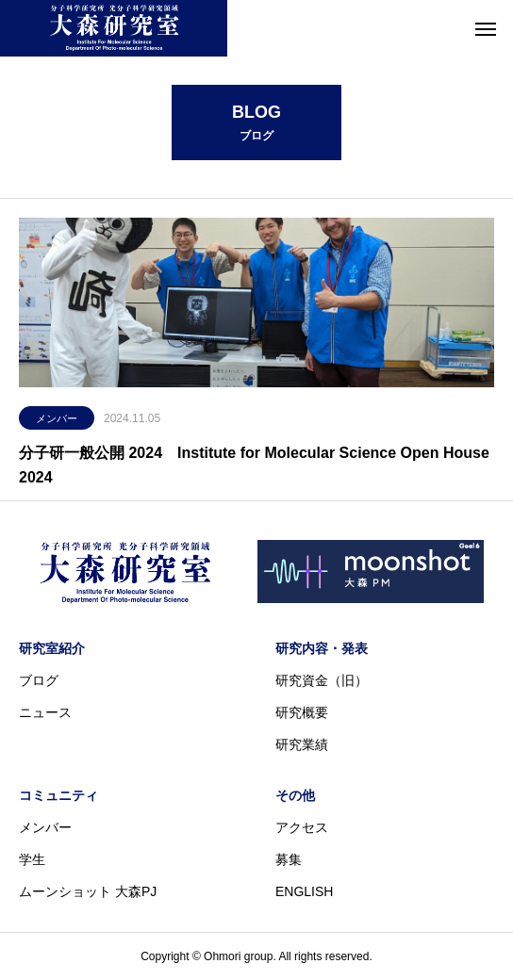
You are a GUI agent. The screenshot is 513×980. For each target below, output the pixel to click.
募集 (289, 859)
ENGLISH (304, 891)
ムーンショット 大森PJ (88, 891)
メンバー (57, 418)
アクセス (302, 827)
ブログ (39, 680)
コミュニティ (58, 795)
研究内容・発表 (322, 648)
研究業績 (302, 744)
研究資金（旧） (322, 680)
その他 (295, 795)
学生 (32, 859)
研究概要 (302, 712)
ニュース (45, 712)
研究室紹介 (52, 648)
